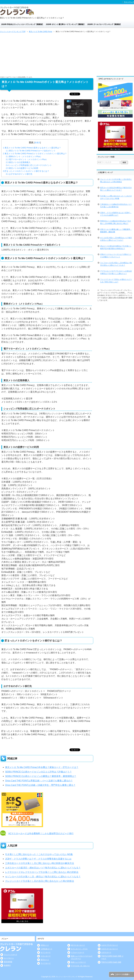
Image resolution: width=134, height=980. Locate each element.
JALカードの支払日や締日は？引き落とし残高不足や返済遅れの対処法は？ (116, 247)
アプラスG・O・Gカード (80, 966)
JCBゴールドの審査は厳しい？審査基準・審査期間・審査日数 (116, 231)
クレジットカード (11, 955)
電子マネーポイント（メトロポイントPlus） (27, 159)
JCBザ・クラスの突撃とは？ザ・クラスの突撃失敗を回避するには (38, 859)
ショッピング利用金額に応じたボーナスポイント (29, 165)
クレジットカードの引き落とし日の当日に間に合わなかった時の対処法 (116, 181)
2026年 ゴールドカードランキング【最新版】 (104, 24)
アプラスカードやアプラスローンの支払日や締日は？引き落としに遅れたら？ (116, 272)
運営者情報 (8, 962)
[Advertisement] (67, 54)
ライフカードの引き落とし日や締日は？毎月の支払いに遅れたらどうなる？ (116, 264)
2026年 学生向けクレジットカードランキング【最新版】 (22, 24)
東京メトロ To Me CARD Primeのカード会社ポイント (31, 151)
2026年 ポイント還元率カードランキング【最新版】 (66, 24)
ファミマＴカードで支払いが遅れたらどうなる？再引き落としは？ (116, 281)
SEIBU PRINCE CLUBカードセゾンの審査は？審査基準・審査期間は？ (41, 776)
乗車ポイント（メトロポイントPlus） (24, 156)
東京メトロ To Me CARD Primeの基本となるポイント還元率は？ (32, 148)
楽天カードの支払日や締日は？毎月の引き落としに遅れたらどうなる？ (116, 189)
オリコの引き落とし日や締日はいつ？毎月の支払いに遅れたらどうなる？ (116, 239)
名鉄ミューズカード (78, 962)
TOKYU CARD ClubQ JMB (111, 962)
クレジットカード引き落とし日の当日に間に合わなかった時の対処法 (40, 881)
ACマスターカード (78, 945)
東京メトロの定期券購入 (18, 162)
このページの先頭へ (122, 974)
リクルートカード (78, 952)
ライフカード (46, 963)
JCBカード (45, 945)
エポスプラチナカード (110, 945)
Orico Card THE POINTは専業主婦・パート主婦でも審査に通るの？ (39, 781)
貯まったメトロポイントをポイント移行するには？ (26, 171)
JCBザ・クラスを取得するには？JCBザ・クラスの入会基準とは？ (116, 214)
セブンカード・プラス (79, 949)
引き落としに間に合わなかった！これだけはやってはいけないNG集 (39, 854)
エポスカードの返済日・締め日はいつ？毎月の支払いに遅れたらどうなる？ (43, 868)
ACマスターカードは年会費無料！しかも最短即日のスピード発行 (41, 833)
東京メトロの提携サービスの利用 (22, 168)
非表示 (37, 143)
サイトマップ (129, 2)
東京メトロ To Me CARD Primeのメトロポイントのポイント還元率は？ (35, 154)
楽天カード (45, 960)
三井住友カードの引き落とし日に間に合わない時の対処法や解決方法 (40, 863)
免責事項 (7, 965)
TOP (13, 32)
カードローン (9, 958)
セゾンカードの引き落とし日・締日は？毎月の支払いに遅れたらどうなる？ (43, 877)
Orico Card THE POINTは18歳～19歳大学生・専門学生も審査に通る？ (40, 785)
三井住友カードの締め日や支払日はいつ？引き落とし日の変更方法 (116, 206)
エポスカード (106, 952)
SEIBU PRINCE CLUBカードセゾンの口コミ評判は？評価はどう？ (38, 772)
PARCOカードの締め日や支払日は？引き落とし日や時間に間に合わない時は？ (116, 222)
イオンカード (46, 956)
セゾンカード (46, 952)
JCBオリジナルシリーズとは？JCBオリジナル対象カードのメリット (116, 256)
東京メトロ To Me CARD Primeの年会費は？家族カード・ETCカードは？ (42, 767)
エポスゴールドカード (110, 949)
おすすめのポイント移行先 (19, 174)
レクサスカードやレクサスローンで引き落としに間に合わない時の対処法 (42, 872)
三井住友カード (46, 949)
